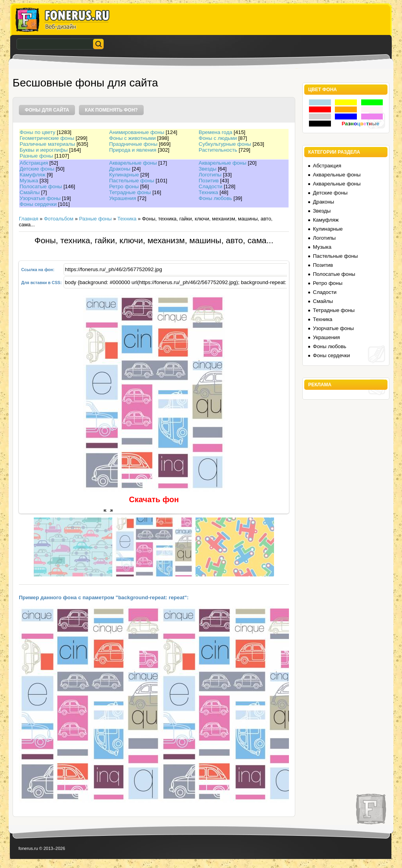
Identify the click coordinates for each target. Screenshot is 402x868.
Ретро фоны (124, 186)
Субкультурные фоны (225, 144)
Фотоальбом (59, 219)
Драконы (120, 169)
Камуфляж (33, 175)
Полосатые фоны (41, 186)
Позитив (209, 181)
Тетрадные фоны (130, 192)
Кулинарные (124, 175)
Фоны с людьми (218, 138)
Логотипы (210, 175)
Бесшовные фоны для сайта (85, 83)
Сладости (210, 186)
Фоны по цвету (37, 132)
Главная (28, 219)
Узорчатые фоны (40, 198)
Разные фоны (36, 156)
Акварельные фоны (133, 163)
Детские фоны (37, 169)
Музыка (29, 181)
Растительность (218, 150)
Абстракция (34, 163)
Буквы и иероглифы (44, 150)
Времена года (216, 132)
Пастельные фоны (132, 181)
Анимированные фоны (137, 132)
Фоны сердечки (38, 204)
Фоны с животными (132, 138)
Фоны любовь (215, 198)
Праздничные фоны (133, 144)
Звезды (207, 169)
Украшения (123, 198)
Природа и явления (133, 150)
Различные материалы (47, 144)
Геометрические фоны (47, 138)
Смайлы (30, 192)
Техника (208, 192)
